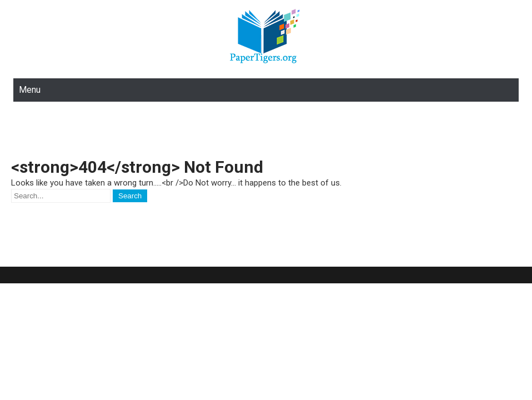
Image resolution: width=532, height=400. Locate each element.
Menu (30, 90)
